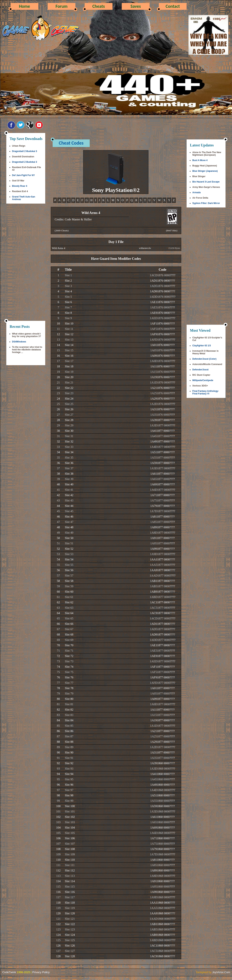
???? (173, 275)
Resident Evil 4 (20, 191)
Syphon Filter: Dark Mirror (206, 203)
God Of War (18, 181)
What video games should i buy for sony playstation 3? (26, 335)
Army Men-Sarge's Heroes (206, 187)
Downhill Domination (23, 157)
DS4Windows (19, 342)
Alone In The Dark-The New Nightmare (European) (207, 154)
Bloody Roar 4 (20, 186)
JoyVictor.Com (221, 972)
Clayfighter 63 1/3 (202, 346)
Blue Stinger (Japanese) (205, 171)
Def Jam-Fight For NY (23, 175)
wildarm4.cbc (145, 248)
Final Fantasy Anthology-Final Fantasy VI (206, 392)
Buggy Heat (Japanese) (205, 166)
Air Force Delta (200, 198)
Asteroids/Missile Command (207, 364)
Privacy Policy (41, 972)
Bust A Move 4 (200, 160)
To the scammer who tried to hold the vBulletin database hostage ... (27, 350)
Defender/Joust (200, 370)
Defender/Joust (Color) (204, 359)
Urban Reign (19, 146)
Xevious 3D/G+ (200, 386)
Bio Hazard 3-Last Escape (206, 182)
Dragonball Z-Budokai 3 (25, 151)
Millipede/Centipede (203, 380)
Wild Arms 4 (59, 248)
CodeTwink (9, 972)
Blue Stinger (199, 176)
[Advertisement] (26, 263)
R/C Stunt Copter (201, 375)
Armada (197, 192)
